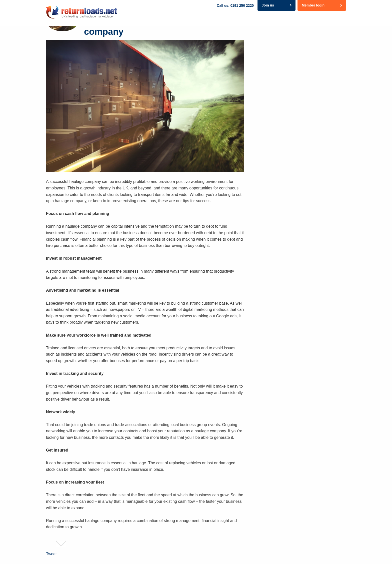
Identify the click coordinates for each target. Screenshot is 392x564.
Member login (313, 5)
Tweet (51, 554)
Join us (268, 5)
